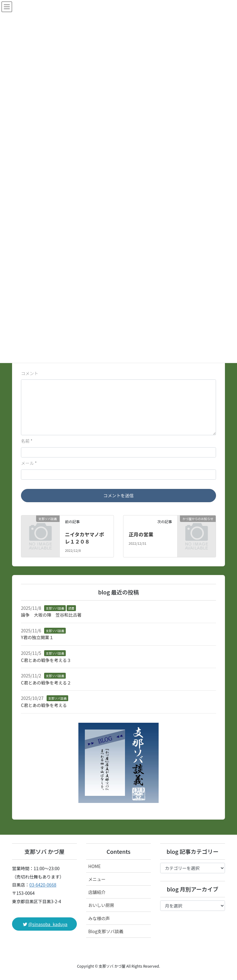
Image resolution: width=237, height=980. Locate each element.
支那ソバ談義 (55, 608)
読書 (71, 608)
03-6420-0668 (43, 885)
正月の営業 (141, 534)
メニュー (97, 879)
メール (29, 463)
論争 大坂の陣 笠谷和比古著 (51, 615)
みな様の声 (99, 918)
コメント (30, 373)
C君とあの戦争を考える (44, 705)
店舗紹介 (97, 892)
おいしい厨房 (101, 905)
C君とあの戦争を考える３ (46, 660)
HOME (94, 866)
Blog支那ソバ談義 (106, 931)
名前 (27, 441)
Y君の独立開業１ (37, 637)
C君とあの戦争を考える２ (46, 683)
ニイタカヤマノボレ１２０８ (84, 538)
